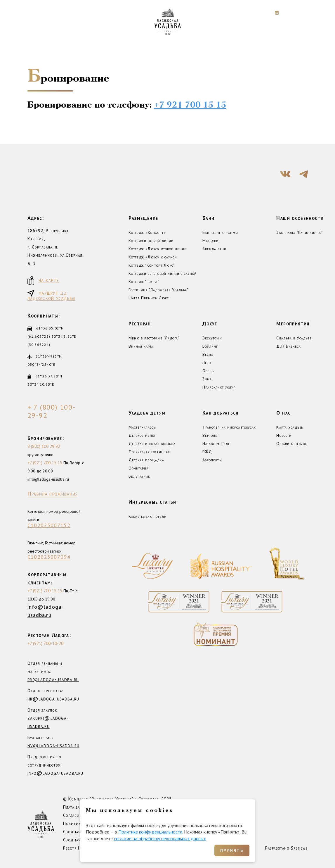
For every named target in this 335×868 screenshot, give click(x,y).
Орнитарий (139, 468)
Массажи (210, 241)
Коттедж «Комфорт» (147, 232)
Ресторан (140, 323)
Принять (232, 850)
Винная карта (141, 346)
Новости (284, 435)
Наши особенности (300, 218)
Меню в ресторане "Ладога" (154, 338)
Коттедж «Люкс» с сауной (153, 257)
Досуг (210, 323)
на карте (43, 281)
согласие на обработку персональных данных (160, 838)
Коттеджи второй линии (151, 241)
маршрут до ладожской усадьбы (51, 295)
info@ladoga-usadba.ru (48, 479)
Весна (208, 354)
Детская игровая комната (152, 444)
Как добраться (221, 413)
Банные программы (220, 232)
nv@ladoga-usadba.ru (53, 745)
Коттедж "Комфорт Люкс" (152, 265)
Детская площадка (146, 460)
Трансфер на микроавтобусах (229, 427)
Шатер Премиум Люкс (149, 298)
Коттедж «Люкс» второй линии (158, 249)
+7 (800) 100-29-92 (229, 13)
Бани (208, 218)
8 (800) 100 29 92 (44, 446)
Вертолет (211, 435)
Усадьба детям (147, 413)
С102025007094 (49, 557)
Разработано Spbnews (287, 848)
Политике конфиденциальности (150, 832)
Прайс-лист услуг (219, 387)
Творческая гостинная (149, 452)
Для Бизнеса (289, 346)
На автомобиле (216, 444)
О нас (283, 413)
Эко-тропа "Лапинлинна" (299, 232)
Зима (207, 379)
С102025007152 (49, 525)
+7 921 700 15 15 (190, 105)
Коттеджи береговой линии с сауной (163, 273)
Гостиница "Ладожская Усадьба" (158, 290)
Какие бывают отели (147, 516)
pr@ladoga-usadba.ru (53, 679)
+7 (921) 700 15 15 (45, 463)
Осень (208, 371)
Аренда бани (214, 249)
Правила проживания (53, 494)
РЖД (207, 452)
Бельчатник (139, 476)
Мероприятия (293, 323)
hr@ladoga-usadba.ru (53, 699)
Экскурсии (212, 338)
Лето (207, 363)
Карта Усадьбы (290, 427)
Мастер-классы (142, 427)
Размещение (143, 218)
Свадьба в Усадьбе (294, 338)
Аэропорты (212, 460)
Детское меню (142, 435)
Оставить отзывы (292, 444)
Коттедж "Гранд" (144, 282)
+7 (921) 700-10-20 (45, 643)
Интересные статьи (152, 502)
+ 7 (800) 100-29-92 (52, 411)
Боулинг (210, 346)
